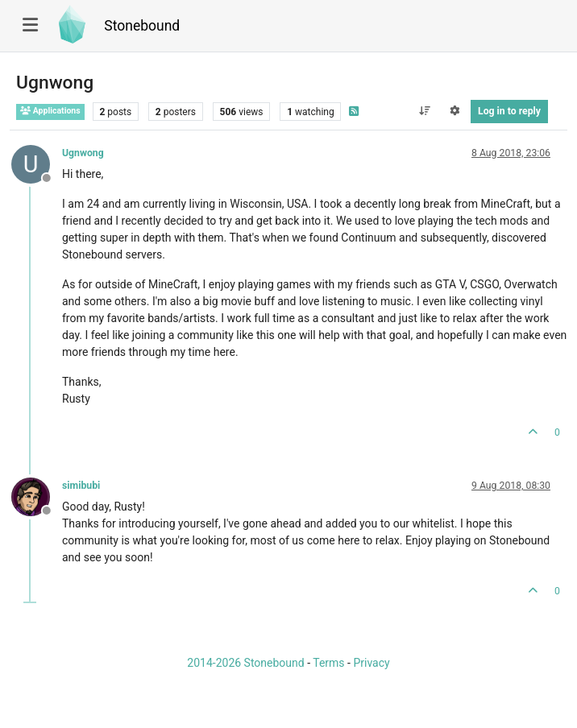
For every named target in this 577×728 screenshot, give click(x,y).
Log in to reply (509, 111)
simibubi (81, 486)
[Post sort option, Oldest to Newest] (424, 111)
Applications (50, 111)
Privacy (371, 663)
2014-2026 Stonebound (245, 663)
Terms (328, 663)
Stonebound (142, 26)
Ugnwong (83, 153)
